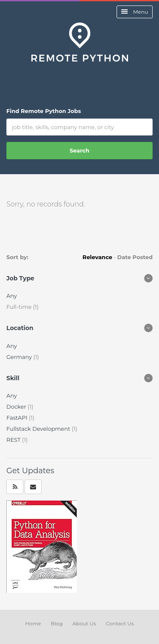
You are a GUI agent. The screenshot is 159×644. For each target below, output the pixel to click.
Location (20, 328)
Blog (57, 623)
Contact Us (120, 623)
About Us (84, 623)
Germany (20, 357)
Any (12, 296)
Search (79, 150)
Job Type (20, 278)
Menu (135, 12)
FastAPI (18, 418)
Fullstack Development (39, 429)
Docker (17, 407)
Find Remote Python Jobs (44, 111)
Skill (13, 378)
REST (14, 440)
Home (33, 623)
